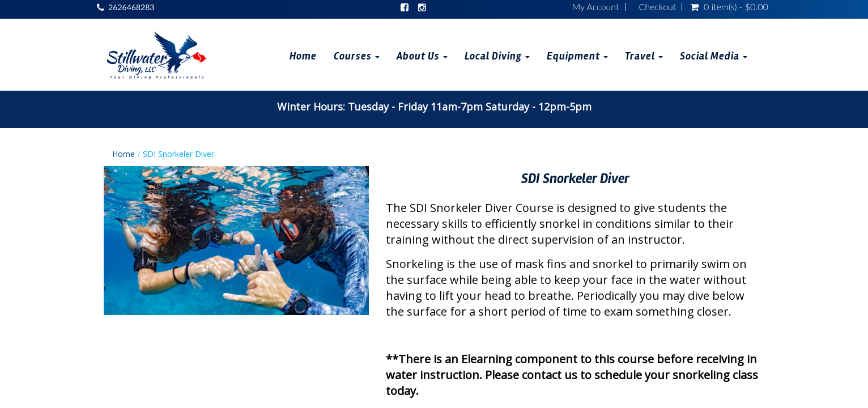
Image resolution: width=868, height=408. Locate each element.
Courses (357, 56)
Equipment (577, 56)
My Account (596, 7)
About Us (422, 56)
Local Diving (497, 56)
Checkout (658, 7)
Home (303, 56)
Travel (644, 56)
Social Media (714, 56)
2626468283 (131, 7)
